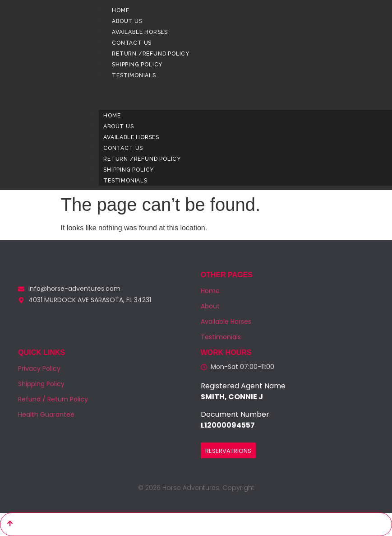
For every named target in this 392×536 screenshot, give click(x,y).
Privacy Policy (39, 368)
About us (127, 21)
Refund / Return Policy (53, 399)
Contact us (132, 43)
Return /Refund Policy (151, 54)
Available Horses (140, 32)
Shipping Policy (137, 65)
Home (120, 10)
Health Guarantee (46, 415)
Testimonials (134, 75)
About (210, 306)
